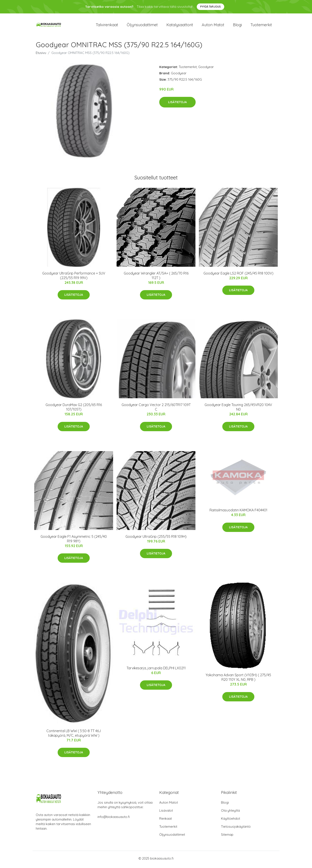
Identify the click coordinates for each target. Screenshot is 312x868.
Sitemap (227, 837)
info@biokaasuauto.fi (114, 819)
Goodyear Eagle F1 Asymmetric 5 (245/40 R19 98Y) (74, 541)
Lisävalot (166, 813)
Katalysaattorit (180, 26)
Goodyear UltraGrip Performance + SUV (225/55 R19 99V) (74, 278)
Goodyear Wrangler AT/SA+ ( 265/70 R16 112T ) (156, 278)
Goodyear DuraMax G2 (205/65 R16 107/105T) (74, 409)
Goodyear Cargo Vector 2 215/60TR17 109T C (156, 409)
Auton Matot (169, 805)
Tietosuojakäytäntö (236, 829)
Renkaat (166, 821)
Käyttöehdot (231, 821)
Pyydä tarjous (210, 7)
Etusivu (41, 55)
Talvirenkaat (107, 26)
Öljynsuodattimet (142, 26)
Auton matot (213, 26)
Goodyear (206, 69)
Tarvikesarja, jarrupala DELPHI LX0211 (156, 670)
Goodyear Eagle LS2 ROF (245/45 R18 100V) (238, 275)
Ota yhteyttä (230, 813)
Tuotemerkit (261, 26)
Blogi (237, 26)
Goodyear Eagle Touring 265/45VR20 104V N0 (238, 409)
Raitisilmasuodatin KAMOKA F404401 (238, 512)
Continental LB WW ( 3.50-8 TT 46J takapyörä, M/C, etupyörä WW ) (74, 735)
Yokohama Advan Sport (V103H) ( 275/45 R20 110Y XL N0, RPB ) (238, 680)
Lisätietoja (177, 104)
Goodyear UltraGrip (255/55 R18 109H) (156, 539)
